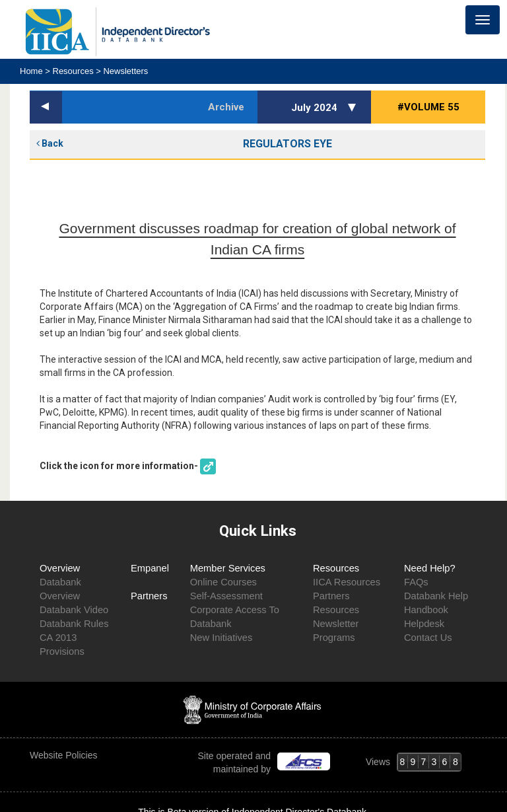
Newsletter (336, 624)
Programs (334, 638)
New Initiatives (221, 638)
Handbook (426, 610)
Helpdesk (424, 624)
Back (50, 143)
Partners (149, 596)
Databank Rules (74, 624)
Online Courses (223, 582)
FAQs (416, 582)
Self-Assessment (226, 596)
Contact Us (428, 638)
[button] (354, 107)
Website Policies (65, 755)
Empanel (150, 568)
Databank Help (436, 596)
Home (32, 71)
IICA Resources (347, 582)
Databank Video (74, 610)
